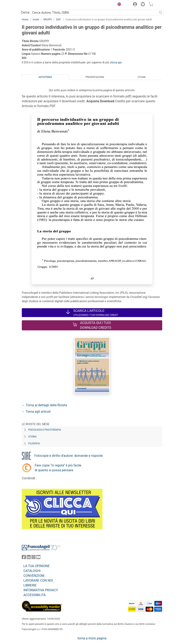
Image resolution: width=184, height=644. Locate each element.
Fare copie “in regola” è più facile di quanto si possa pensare (58, 468)
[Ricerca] (161, 12)
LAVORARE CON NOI (38, 580)
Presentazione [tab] (95, 77)
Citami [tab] (142, 77)
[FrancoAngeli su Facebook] (24, 558)
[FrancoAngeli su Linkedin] (29, 558)
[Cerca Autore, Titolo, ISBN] (94, 12)
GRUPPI (47, 20)
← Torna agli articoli (36, 412)
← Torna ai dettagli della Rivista (44, 405)
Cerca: (26, 12)
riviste (36, 20)
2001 (59, 20)
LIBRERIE (30, 585)
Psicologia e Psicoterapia (45, 430)
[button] (118, 5)
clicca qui (116, 62)
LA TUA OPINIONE (37, 566)
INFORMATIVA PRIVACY (41, 590)
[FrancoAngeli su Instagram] (33, 558)
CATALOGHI (32, 571)
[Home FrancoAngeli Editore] (36, 5)
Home (25, 20)
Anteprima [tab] (45, 77)
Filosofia (34, 443)
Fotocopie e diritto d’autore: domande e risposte (68, 456)
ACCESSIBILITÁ (34, 595)
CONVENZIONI (34, 576)
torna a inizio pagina (92, 638)
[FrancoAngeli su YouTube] (38, 558)
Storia (32, 437)
